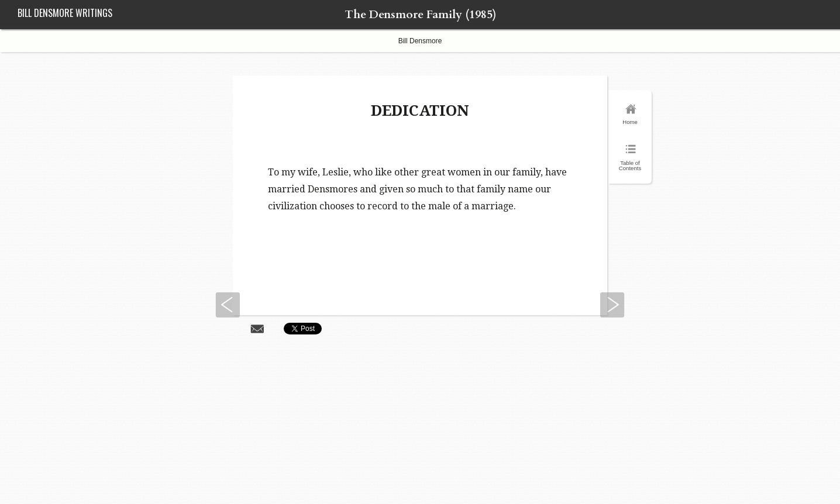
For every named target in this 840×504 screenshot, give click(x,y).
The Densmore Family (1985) (420, 15)
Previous (228, 305)
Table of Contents (630, 166)
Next (612, 305)
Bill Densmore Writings (65, 13)
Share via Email (257, 328)
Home (630, 122)
